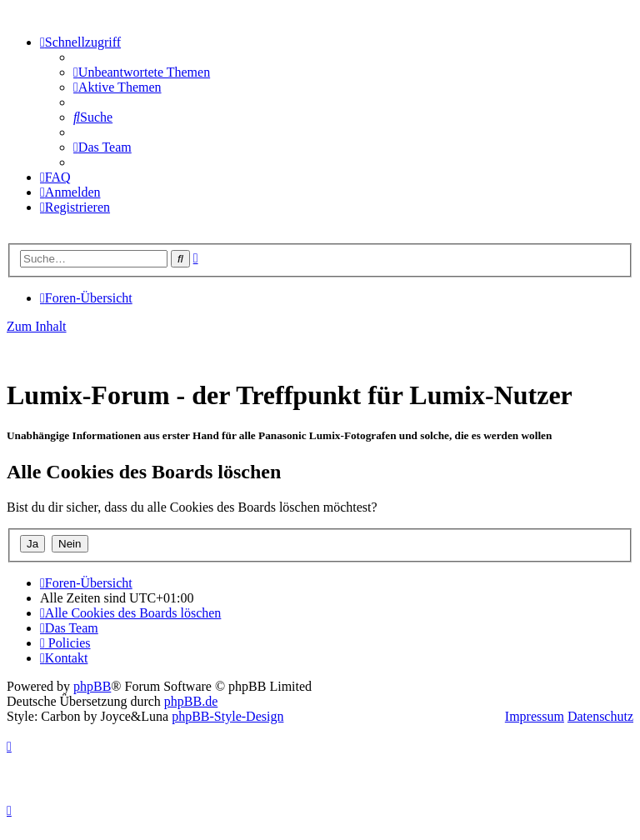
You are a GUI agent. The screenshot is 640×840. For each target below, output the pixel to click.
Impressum (535, 716)
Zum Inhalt (37, 326)
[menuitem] (142, 72)
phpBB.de (191, 701)
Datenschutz (600, 716)
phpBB (92, 686)
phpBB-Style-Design (227, 716)
